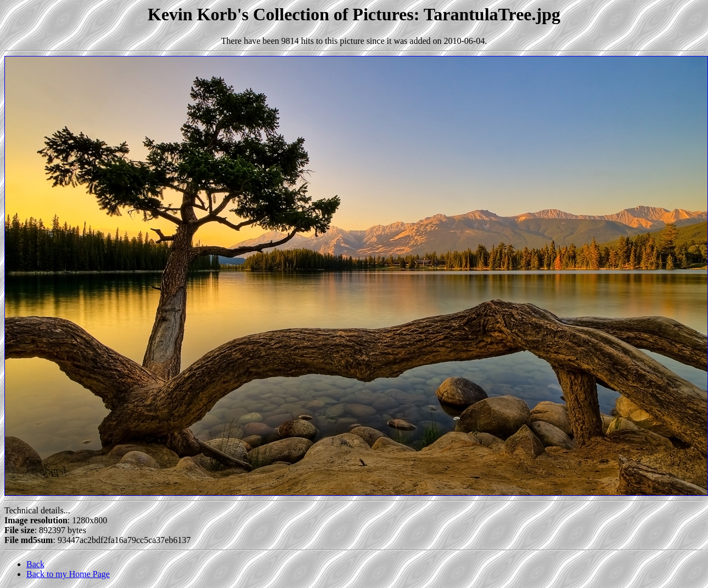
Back (35, 564)
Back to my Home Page (68, 574)
